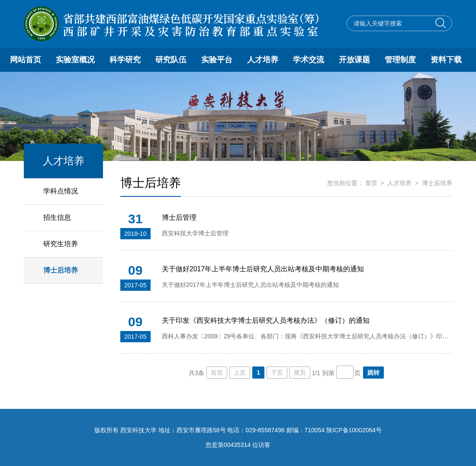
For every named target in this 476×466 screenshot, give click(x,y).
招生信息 (57, 217)
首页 (371, 183)
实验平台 (217, 60)
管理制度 (400, 60)
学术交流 (309, 60)
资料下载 (446, 60)
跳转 (373, 373)
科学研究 (125, 60)
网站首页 (26, 60)
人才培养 (263, 60)
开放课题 (354, 60)
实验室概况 (75, 60)
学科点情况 (61, 191)
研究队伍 (171, 60)
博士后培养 (61, 270)
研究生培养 (61, 244)
